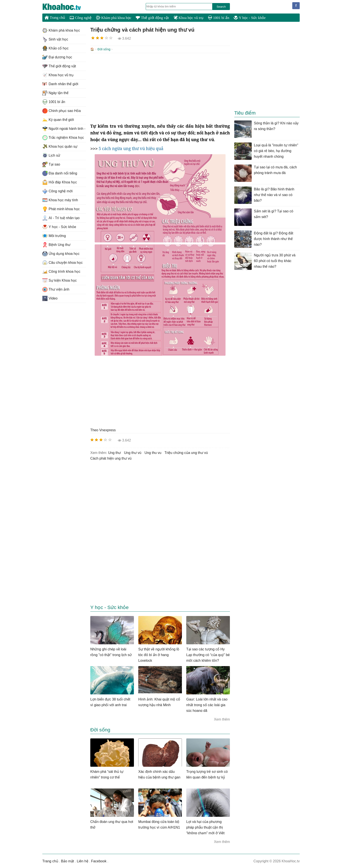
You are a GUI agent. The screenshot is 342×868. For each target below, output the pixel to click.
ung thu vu (153, 452)
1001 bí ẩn (219, 18)
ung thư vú (133, 452)
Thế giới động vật (152, 18)
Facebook (99, 861)
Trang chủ (55, 17)
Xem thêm (222, 719)
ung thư (115, 452)
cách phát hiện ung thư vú (111, 458)
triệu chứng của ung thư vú (186, 452)
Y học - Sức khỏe (250, 18)
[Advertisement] (160, 88)
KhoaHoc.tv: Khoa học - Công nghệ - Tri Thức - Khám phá (66, 7)
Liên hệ (83, 861)
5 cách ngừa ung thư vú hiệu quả (131, 148)
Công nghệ (81, 18)
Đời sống (104, 49)
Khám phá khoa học (114, 18)
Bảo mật (67, 861)
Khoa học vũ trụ (188, 18)
